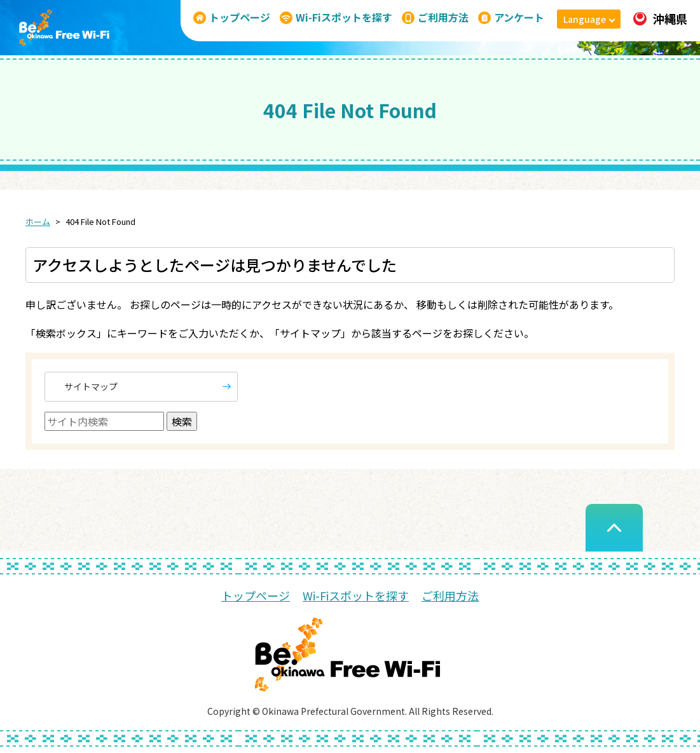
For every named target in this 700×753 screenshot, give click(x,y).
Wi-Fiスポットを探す (356, 595)
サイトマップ (91, 386)
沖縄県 (660, 18)
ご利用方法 (450, 595)
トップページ (256, 595)
